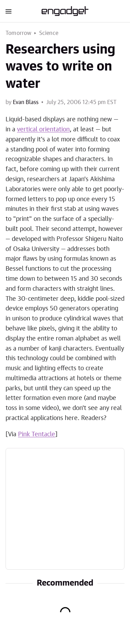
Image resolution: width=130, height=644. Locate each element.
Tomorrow (19, 33)
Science (49, 33)
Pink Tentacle (37, 435)
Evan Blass (26, 102)
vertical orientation (43, 130)
